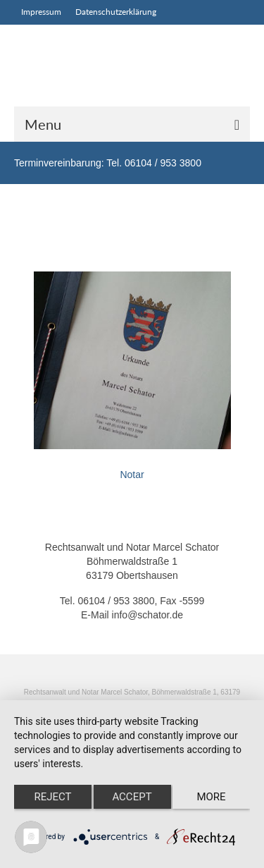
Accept (132, 797)
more (211, 797)
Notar (132, 475)
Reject (52, 797)
